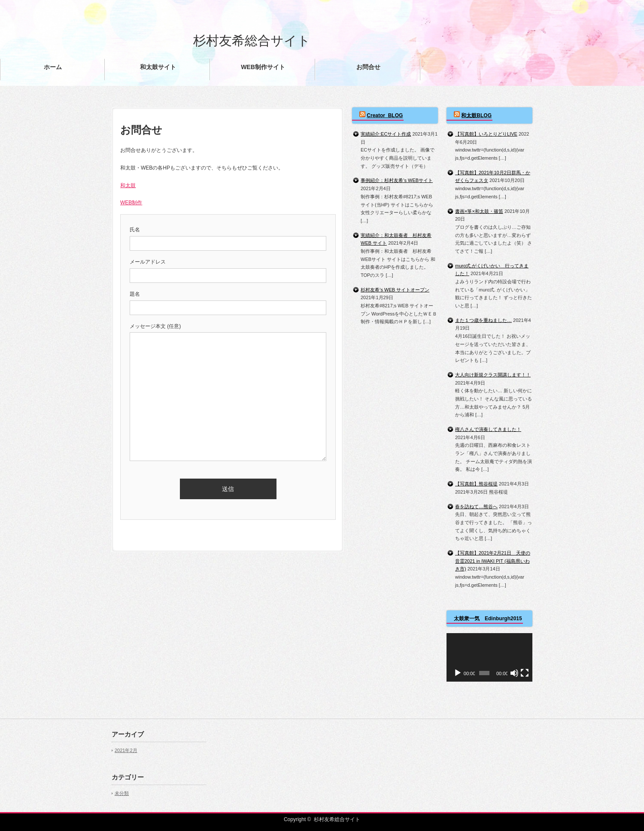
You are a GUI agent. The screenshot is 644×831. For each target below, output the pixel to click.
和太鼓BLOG (476, 115)
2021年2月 (126, 750)
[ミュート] (514, 673)
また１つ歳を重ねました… (483, 320)
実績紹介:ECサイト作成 (386, 134)
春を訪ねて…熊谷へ (476, 506)
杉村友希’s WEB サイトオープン (395, 290)
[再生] (458, 673)
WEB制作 (131, 203)
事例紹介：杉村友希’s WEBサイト (397, 180)
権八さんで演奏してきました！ (488, 429)
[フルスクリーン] (525, 673)
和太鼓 (128, 185)
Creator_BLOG (385, 115)
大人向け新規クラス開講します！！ (493, 375)
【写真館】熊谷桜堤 (476, 484)
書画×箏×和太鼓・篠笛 (479, 211)
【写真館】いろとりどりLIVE (486, 134)
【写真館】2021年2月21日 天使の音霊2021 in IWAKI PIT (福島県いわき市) (493, 561)
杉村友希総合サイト (252, 41)
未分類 (122, 793)
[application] (489, 657)
